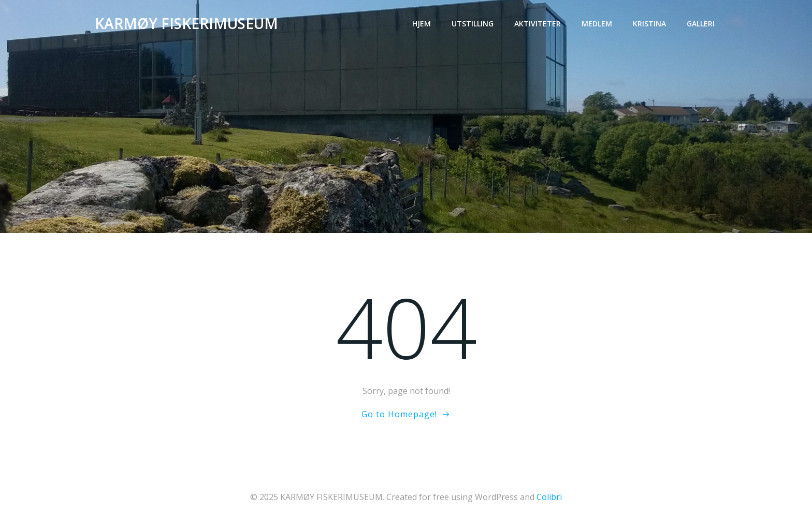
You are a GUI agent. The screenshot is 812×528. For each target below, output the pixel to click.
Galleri (701, 24)
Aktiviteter (538, 24)
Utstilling (473, 24)
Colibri (549, 497)
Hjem (422, 24)
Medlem (597, 24)
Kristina (649, 24)
